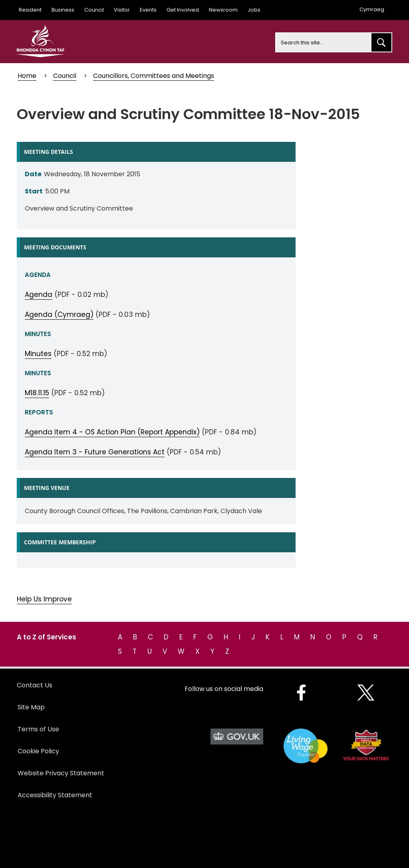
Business (63, 10)
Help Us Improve (44, 599)
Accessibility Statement (55, 795)
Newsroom (223, 10)
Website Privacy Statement (61, 773)
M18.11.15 (37, 393)
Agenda (39, 295)
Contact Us (35, 685)
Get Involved (183, 10)
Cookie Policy (38, 751)
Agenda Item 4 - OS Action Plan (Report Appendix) (112, 432)
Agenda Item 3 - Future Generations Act (95, 452)
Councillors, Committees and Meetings (154, 76)
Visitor (122, 10)
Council (94, 10)
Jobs (254, 10)
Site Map (31, 707)
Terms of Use (38, 729)
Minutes (38, 354)
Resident (30, 10)
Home (27, 76)
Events (148, 10)
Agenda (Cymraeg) (59, 315)
